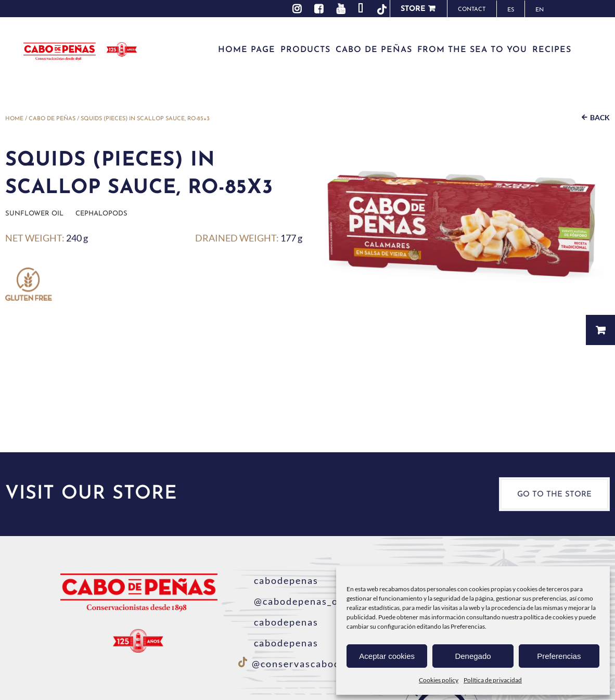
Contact (472, 10)
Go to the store (554, 495)
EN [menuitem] (540, 10)
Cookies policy (439, 680)
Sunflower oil (34, 214)
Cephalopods (101, 214)
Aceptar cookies (387, 656)
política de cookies (548, 617)
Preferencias (559, 656)
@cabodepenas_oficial (301, 601)
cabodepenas (278, 580)
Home (14, 119)
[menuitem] (510, 9)
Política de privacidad (493, 680)
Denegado (473, 656)
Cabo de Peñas (52, 119)
